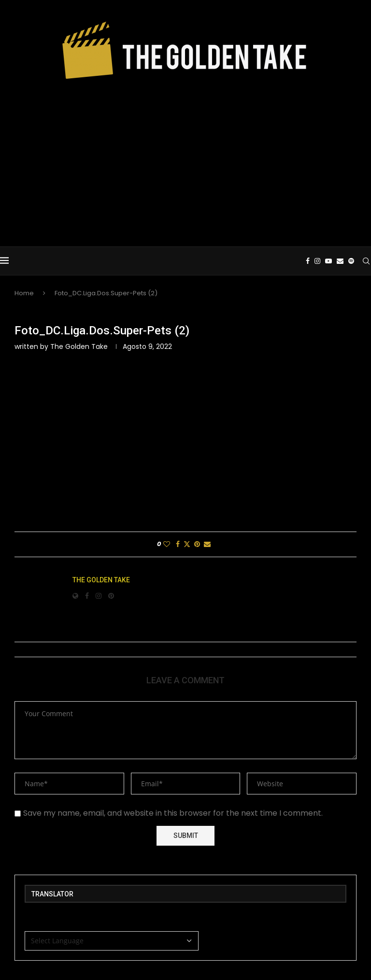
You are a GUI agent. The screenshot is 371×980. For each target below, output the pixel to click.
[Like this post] (167, 544)
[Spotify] (351, 261)
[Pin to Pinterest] (197, 544)
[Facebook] (308, 261)
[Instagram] (317, 261)
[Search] (366, 261)
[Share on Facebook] (178, 544)
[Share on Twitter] (187, 544)
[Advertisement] (185, 159)
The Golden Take (79, 346)
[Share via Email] (207, 544)
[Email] (340, 261)
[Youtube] (328, 261)
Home (24, 293)
